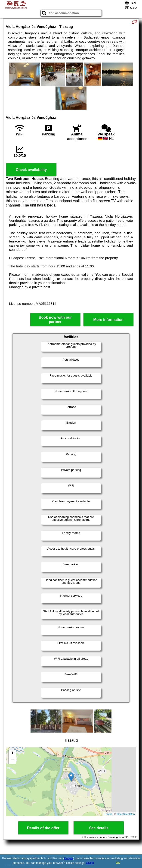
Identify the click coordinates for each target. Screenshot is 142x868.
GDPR (90, 863)
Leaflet (108, 814)
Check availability (31, 170)
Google (69, 858)
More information (108, 320)
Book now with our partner (55, 320)
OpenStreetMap (126, 814)
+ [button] (12, 754)
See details (99, 828)
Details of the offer (43, 828)
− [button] (12, 760)
